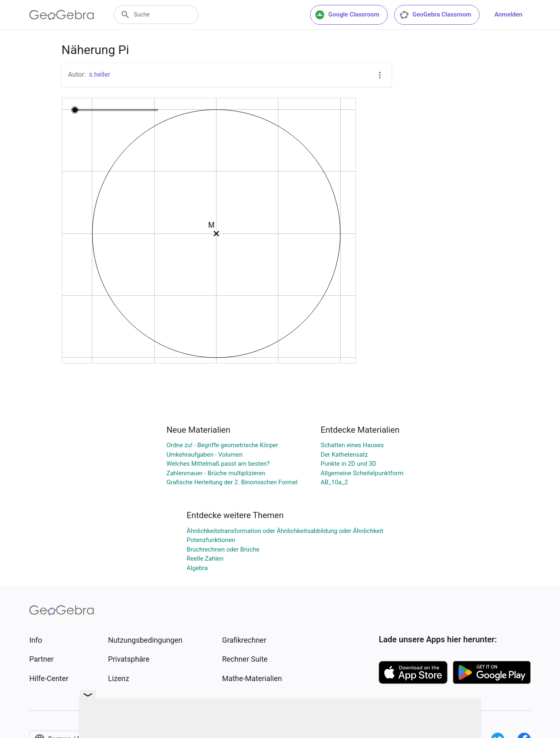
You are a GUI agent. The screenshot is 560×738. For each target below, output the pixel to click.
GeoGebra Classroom (435, 15)
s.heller (100, 74)
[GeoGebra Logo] (62, 15)
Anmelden (508, 14)
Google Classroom (347, 15)
